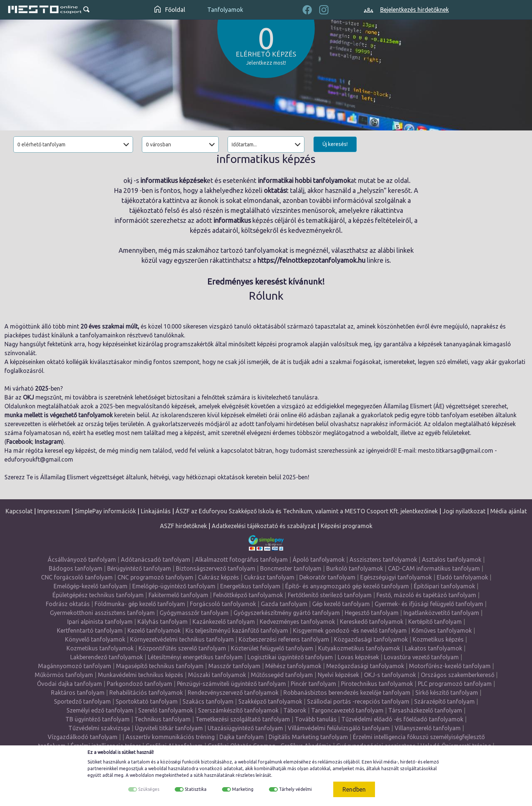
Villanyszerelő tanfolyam (428, 728)
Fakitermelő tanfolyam (178, 595)
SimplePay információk (105, 511)
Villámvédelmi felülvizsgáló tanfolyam (339, 728)
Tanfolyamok (225, 10)
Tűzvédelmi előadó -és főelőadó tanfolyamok (402, 719)
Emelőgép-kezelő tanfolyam (91, 586)
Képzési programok (347, 526)
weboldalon (142, 775)
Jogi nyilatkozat (464, 511)
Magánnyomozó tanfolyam (75, 666)
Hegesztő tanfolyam (372, 613)
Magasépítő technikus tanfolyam (160, 666)
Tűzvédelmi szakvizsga (99, 728)
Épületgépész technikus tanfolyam (98, 595)
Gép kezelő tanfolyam (341, 604)
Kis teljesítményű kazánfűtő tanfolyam (237, 630)
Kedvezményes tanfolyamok (297, 622)
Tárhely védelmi (295, 789)
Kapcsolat (19, 511)
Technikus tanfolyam (163, 719)
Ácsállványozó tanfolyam (82, 560)
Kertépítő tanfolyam (435, 622)
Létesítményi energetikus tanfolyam (195, 657)
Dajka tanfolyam (242, 737)
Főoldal (170, 10)
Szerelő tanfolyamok (166, 710)
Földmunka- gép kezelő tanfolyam (140, 604)
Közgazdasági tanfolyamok (371, 639)
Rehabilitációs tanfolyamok (146, 693)
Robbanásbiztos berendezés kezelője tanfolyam (347, 693)
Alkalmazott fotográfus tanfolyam (241, 560)
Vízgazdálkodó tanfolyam (83, 737)
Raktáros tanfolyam (78, 693)
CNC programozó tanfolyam (155, 577)
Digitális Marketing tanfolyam (308, 737)
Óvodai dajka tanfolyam (69, 684)
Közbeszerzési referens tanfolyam (284, 639)
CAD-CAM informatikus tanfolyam (434, 568)
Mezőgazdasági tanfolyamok (365, 666)
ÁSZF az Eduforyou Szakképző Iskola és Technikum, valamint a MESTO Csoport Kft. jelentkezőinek (307, 511)
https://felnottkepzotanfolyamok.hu (311, 260)
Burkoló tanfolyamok (355, 568)
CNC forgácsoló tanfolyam (77, 577)
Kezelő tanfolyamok (154, 630)
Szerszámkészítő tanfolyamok (238, 710)
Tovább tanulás (316, 719)
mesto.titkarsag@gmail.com (456, 450)
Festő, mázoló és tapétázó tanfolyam (426, 595)
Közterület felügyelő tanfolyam (272, 648)
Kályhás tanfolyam (163, 622)
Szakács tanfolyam (208, 701)
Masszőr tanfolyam (234, 666)
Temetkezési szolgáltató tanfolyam (243, 719)
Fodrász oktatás (68, 604)
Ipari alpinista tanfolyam (100, 622)
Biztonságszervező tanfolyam (216, 568)
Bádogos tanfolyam (76, 568)
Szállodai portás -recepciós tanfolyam (358, 701)
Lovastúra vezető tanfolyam (421, 657)
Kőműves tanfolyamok (442, 630)
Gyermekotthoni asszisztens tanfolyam (102, 613)
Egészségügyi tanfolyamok (396, 577)
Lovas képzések (358, 657)
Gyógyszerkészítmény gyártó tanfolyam (287, 613)
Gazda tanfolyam (284, 604)
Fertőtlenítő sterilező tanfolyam (330, 595)
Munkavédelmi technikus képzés (141, 675)
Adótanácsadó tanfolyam (156, 560)
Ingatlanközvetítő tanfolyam (441, 613)
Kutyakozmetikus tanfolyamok (359, 648)
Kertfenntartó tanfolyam (90, 630)
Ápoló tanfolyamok (319, 560)
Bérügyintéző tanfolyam (139, 568)
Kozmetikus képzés (438, 639)
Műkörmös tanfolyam (64, 675)
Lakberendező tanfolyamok (107, 657)
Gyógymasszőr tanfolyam (194, 613)
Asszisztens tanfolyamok (383, 560)
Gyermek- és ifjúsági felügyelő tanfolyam (429, 604)
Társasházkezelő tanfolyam (425, 710)
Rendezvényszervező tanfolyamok (233, 693)
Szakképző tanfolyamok (270, 701)
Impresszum (54, 511)
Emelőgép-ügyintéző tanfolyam (174, 586)
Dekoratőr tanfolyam (327, 577)
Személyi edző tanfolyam (100, 710)
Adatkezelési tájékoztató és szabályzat (264, 526)
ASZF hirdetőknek (183, 526)
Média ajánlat (509, 511)
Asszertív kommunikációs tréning (170, 737)
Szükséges (149, 789)
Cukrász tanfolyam (269, 577)
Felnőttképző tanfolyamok (248, 595)
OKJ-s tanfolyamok (390, 675)
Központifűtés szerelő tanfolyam (182, 648)
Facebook (19, 442)
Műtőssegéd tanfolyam (282, 675)
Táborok (295, 710)
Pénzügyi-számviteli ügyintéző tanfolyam (231, 684)
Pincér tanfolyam (313, 684)
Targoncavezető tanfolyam (347, 710)
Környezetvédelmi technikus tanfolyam (182, 639)
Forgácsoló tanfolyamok (223, 604)
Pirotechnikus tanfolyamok (377, 684)
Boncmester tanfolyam (291, 568)
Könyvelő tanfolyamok (95, 639)
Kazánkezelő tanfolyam (224, 622)
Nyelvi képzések (338, 675)
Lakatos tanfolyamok (434, 648)
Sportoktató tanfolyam (147, 701)
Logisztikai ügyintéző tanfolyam (290, 657)
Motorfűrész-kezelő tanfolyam (450, 666)
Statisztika (196, 789)
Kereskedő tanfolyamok (372, 622)
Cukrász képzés (219, 577)
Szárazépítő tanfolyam (444, 701)
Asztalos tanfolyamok (452, 560)
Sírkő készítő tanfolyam (447, 693)
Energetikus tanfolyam (250, 586)
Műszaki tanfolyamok (217, 675)
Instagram (48, 442)
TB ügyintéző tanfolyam (98, 719)
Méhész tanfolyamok (293, 666)
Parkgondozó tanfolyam (139, 684)
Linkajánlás (156, 511)
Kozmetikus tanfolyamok (100, 648)
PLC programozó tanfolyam (455, 684)
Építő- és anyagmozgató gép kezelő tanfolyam (347, 586)
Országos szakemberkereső (458, 675)
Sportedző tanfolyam (82, 701)
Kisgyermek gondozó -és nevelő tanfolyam (350, 630)
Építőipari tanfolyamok (444, 586)
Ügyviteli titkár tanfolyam (169, 728)
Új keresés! (335, 144)
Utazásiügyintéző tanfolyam (245, 728)
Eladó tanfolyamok (462, 577)
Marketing (243, 789)
